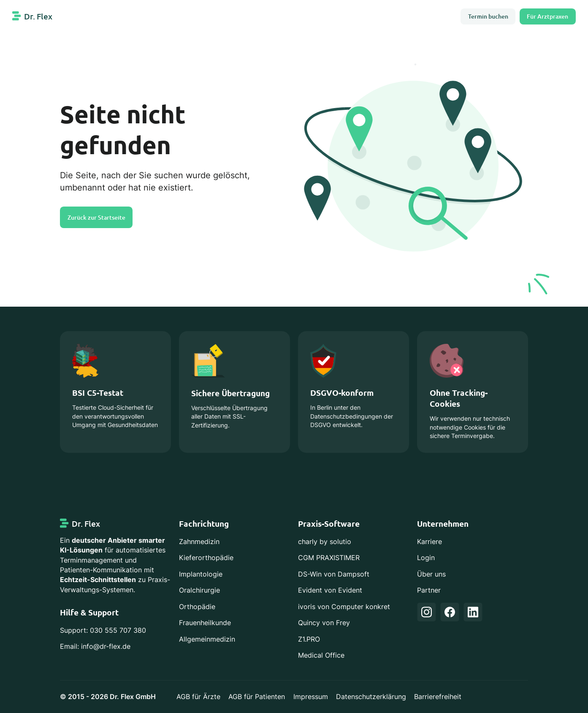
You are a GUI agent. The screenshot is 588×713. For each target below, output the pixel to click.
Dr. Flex (38, 16)
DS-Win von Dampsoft (334, 574)
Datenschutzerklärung (371, 697)
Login (426, 558)
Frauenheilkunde (205, 623)
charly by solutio (325, 542)
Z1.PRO (309, 639)
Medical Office (321, 655)
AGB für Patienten (257, 697)
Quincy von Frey (324, 623)
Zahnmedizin (199, 542)
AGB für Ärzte (198, 697)
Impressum (311, 697)
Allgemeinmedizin (207, 639)
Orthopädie (197, 607)
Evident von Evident (330, 590)
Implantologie (201, 574)
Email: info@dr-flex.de (95, 646)
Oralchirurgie (199, 590)
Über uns (431, 574)
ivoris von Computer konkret (344, 607)
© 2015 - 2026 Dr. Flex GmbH (108, 697)
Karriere (429, 542)
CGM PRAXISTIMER (329, 558)
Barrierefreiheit (438, 697)
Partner (429, 590)
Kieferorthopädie (206, 558)
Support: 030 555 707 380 (103, 630)
